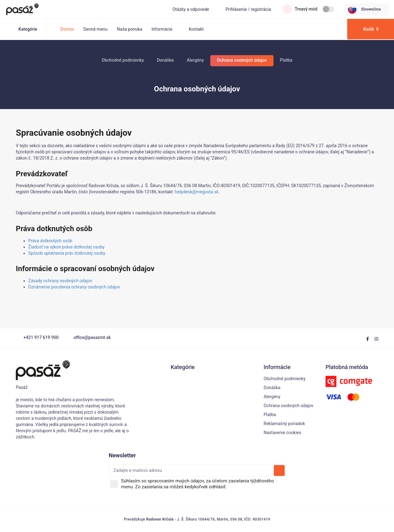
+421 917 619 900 (37, 337)
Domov (67, 29)
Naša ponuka (129, 29)
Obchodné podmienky (123, 60)
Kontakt (196, 29)
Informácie (165, 29)
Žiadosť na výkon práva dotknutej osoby (66, 247)
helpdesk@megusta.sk (197, 192)
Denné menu (95, 29)
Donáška (165, 60)
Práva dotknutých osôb (50, 241)
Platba (286, 60)
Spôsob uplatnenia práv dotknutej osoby (67, 253)
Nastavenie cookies (282, 433)
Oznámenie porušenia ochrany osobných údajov (74, 287)
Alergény (195, 60)
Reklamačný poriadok (284, 424)
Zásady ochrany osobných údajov (60, 281)
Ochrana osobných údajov (242, 60)
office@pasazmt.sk (88, 337)
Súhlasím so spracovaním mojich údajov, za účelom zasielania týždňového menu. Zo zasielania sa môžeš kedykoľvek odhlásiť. (202, 484)
